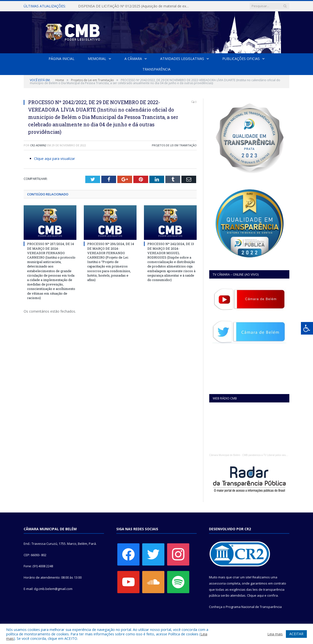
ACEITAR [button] (296, 634)
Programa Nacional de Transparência (254, 607)
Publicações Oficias (241, 59)
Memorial (97, 59)
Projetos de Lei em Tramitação (174, 145)
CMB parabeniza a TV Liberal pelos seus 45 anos (269, 455)
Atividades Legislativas (182, 59)
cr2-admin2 (38, 145)
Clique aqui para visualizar (54, 159)
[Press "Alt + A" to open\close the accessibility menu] (307, 328)
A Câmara (133, 59)
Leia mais (275, 634)
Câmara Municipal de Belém (225, 455)
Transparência (156, 69)
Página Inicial (61, 59)
